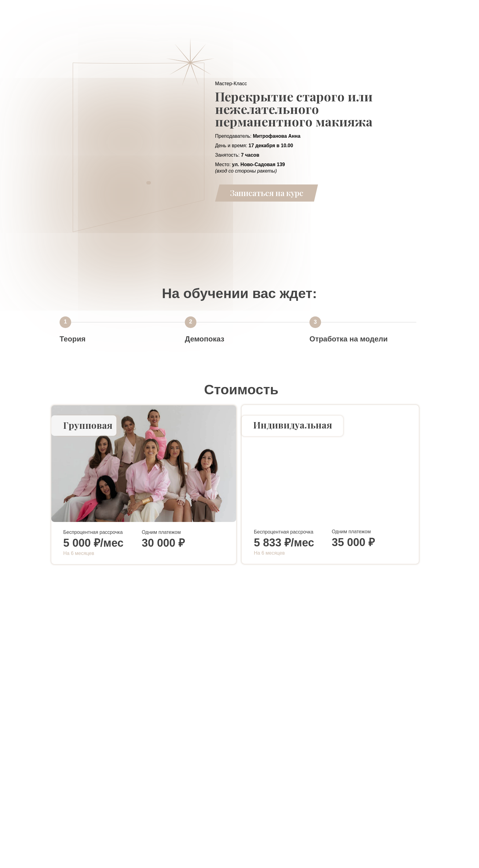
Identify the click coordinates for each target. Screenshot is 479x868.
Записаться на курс (267, 193)
